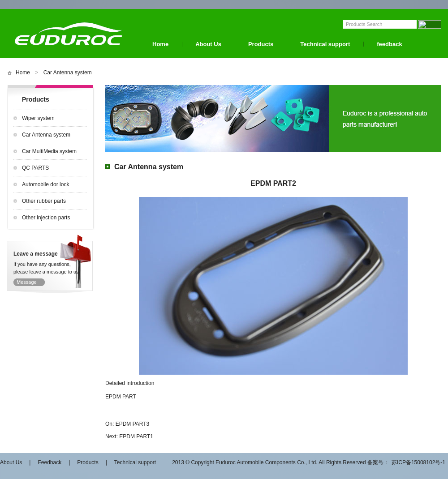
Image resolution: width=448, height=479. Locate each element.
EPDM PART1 (136, 436)
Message (27, 282)
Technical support (325, 44)
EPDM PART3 (133, 424)
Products (261, 44)
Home (160, 44)
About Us (208, 44)
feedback (389, 44)
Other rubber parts (44, 201)
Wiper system (38, 118)
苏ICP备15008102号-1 (418, 462)
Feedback (50, 462)
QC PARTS (35, 168)
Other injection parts (46, 218)
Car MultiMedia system (49, 151)
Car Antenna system (68, 73)
